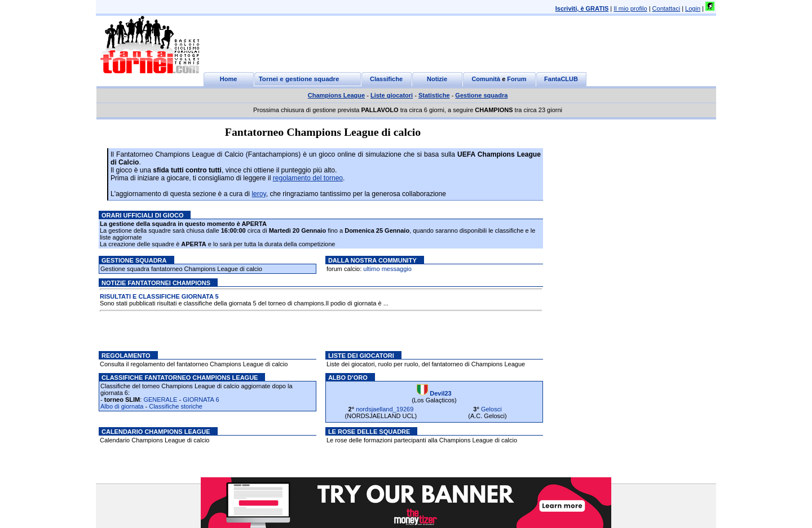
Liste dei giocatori (361, 356)
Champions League (336, 95)
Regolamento (126, 356)
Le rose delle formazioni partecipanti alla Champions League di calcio (422, 440)
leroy (259, 194)
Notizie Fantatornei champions (156, 283)
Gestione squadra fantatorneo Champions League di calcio (181, 269)
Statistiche (434, 95)
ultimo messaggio (387, 269)
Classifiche (386, 79)
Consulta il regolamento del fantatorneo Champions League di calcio (194, 364)
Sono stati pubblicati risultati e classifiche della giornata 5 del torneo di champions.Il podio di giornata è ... (244, 304)
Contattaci (667, 8)
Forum (517, 79)
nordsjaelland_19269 (385, 409)
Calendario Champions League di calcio (155, 440)
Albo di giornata (122, 406)
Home (229, 79)
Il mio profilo (630, 8)
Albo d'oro (348, 378)
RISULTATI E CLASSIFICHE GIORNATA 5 (159, 297)
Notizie (437, 79)
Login (693, 8)
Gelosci (491, 409)
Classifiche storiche (176, 406)
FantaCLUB (561, 79)
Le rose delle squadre (369, 432)
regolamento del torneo (308, 178)
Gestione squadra (481, 95)
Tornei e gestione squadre (299, 79)
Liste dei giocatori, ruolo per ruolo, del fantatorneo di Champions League (426, 364)
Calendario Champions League (156, 432)
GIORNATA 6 (201, 400)
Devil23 (441, 393)
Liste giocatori (392, 95)
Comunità (486, 79)
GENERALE (160, 400)
